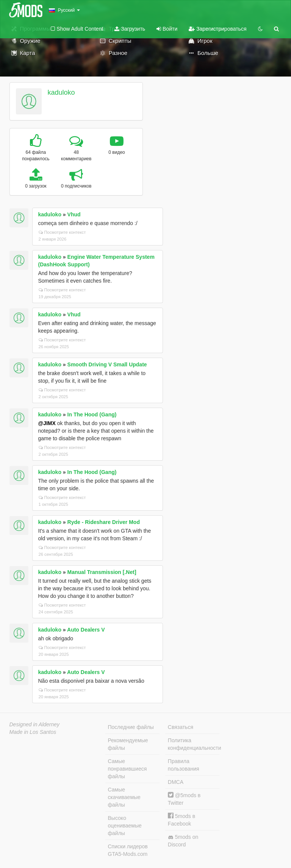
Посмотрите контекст (62, 232)
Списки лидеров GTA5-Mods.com (128, 850)
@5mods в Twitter (184, 799)
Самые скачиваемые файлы (124, 797)
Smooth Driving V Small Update (107, 364)
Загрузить (130, 29)
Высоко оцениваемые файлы (125, 826)
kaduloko (61, 92)
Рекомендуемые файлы (128, 744)
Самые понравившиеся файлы (128, 769)
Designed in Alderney (35, 724)
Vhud (74, 214)
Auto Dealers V (86, 630)
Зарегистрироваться (217, 29)
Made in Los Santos (33, 732)
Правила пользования (184, 765)
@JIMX (47, 423)
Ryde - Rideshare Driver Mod (104, 522)
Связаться (181, 727)
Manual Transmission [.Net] (102, 572)
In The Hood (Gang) (92, 414)
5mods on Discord (183, 841)
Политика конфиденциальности (194, 744)
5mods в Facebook (181, 820)
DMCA (176, 782)
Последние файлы (131, 727)
